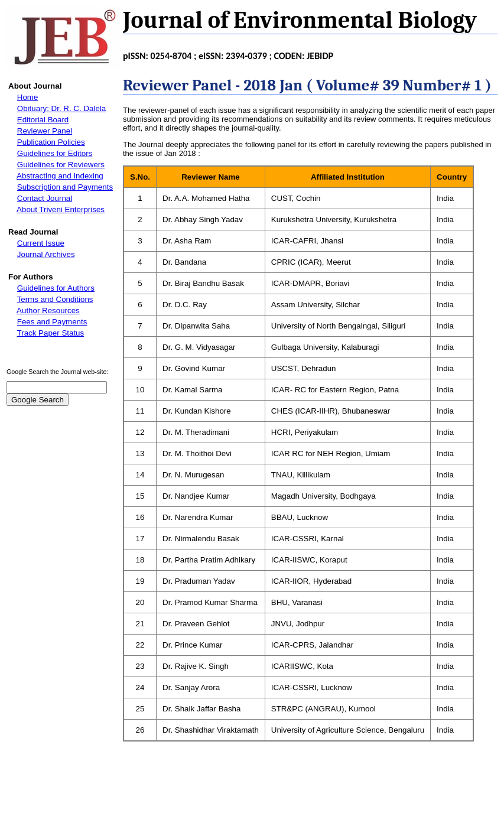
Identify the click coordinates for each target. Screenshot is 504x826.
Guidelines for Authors (56, 288)
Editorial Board (43, 120)
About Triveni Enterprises (61, 209)
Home (28, 97)
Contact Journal (45, 198)
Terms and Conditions (55, 299)
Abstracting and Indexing (60, 176)
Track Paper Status (51, 333)
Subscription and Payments (65, 187)
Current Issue (41, 243)
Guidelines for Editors (55, 153)
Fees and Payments (52, 322)
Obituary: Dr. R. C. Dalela (61, 108)
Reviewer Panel (45, 131)
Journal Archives (46, 254)
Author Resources (48, 310)
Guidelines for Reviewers (61, 165)
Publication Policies (51, 142)
